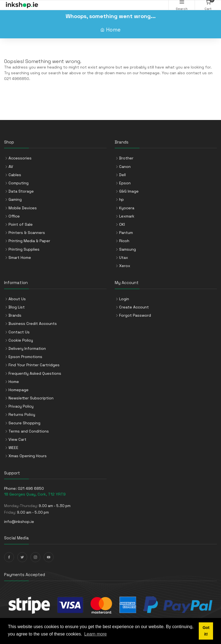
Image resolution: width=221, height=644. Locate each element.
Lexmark (127, 216)
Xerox (125, 266)
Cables (15, 175)
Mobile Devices (23, 208)
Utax (124, 257)
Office (14, 216)
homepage (150, 73)
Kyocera (127, 208)
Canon (125, 167)
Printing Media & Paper (29, 241)
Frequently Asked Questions (35, 373)
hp (121, 199)
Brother (126, 158)
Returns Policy (22, 414)
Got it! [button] (206, 631)
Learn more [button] (96, 634)
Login (124, 299)
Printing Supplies (24, 249)
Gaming (15, 199)
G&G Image (129, 191)
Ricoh (124, 241)
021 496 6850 (31, 488)
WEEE (13, 448)
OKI (122, 224)
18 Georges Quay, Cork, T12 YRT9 (35, 494)
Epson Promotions (25, 357)
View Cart (17, 439)
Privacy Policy (21, 406)
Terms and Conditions (29, 431)
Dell (122, 175)
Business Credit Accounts (33, 324)
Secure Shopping (24, 423)
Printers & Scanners (27, 233)
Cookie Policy (21, 340)
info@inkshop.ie (19, 522)
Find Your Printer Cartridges (34, 365)
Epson (125, 183)
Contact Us (19, 332)
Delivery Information (27, 348)
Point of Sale (21, 224)
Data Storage (21, 191)
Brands (15, 315)
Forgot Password (135, 315)
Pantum (126, 233)
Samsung (128, 249)
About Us (17, 299)
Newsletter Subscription (31, 398)
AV (11, 167)
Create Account (134, 307)
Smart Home (20, 257)
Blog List (17, 307)
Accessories (20, 158)
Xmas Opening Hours (28, 456)
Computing (19, 183)
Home (113, 30)
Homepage (19, 390)
